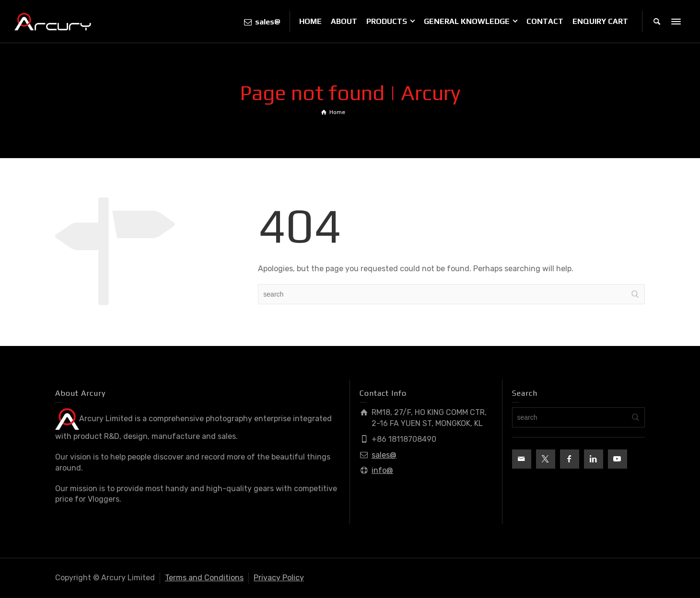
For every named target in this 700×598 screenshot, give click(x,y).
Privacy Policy (279, 578)
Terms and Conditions (204, 578)
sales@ (384, 455)
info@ (382, 470)
